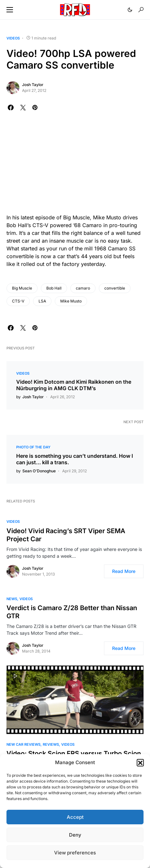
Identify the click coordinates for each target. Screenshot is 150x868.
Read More (124, 571)
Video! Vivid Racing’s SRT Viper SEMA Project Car (66, 535)
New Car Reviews (23, 744)
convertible (115, 288)
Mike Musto (71, 301)
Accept (75, 817)
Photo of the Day (33, 447)
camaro (83, 288)
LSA (42, 301)
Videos (13, 38)
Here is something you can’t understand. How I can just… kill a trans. (75, 459)
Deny (75, 835)
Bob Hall (54, 288)
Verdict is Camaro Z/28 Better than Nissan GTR (72, 612)
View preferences (75, 853)
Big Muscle (22, 288)
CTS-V (18, 301)
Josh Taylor (33, 85)
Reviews (51, 744)
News (12, 599)
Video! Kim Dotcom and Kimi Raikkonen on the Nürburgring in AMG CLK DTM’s (74, 385)
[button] (140, 763)
